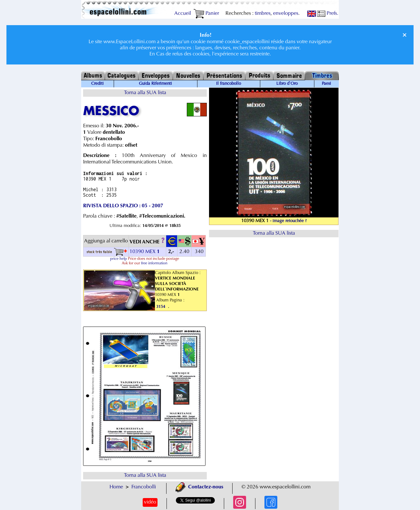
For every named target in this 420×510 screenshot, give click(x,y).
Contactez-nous (199, 487)
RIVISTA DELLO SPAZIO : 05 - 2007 (123, 206)
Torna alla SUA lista (145, 93)
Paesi (326, 84)
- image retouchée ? (288, 221)
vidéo (150, 502)
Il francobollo (229, 84)
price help (119, 259)
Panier (206, 14)
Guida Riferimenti (155, 84)
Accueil (183, 14)
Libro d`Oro (287, 84)
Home (116, 487)
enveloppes (286, 14)
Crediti (97, 84)
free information (154, 263)
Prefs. (328, 14)
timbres (263, 14)
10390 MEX (145, 252)
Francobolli (144, 487)
